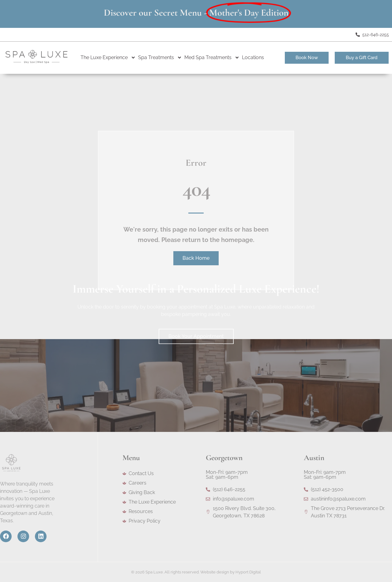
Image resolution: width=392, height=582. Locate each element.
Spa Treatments (160, 58)
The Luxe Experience (108, 58)
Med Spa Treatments (212, 58)
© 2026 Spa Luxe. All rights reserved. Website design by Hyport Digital (196, 572)
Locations (253, 57)
